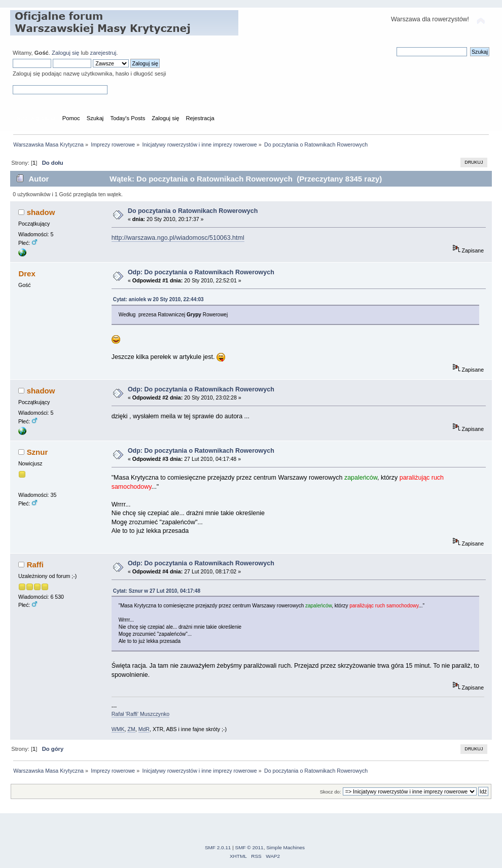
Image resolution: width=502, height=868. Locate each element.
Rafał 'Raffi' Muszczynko (141, 714)
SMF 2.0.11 (218, 847)
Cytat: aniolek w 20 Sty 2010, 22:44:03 (158, 299)
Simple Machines (285, 847)
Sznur (38, 452)
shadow (41, 212)
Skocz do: (331, 792)
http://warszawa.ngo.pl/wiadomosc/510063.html (178, 238)
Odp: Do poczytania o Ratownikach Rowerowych (201, 272)
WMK (118, 729)
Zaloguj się (65, 53)
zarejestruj (103, 53)
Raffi (35, 565)
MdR (144, 729)
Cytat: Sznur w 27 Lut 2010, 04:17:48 (157, 591)
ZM (131, 729)
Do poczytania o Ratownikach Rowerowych (193, 211)
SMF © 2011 (249, 847)
